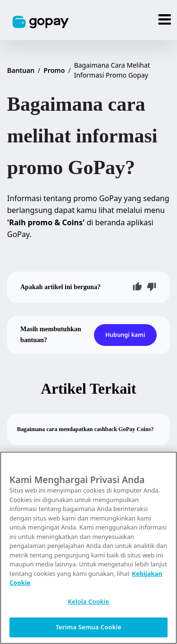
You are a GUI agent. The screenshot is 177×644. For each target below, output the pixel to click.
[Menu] (165, 20)
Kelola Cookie (88, 601)
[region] (88, 548)
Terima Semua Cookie (88, 627)
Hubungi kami (125, 335)
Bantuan (21, 70)
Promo (54, 70)
